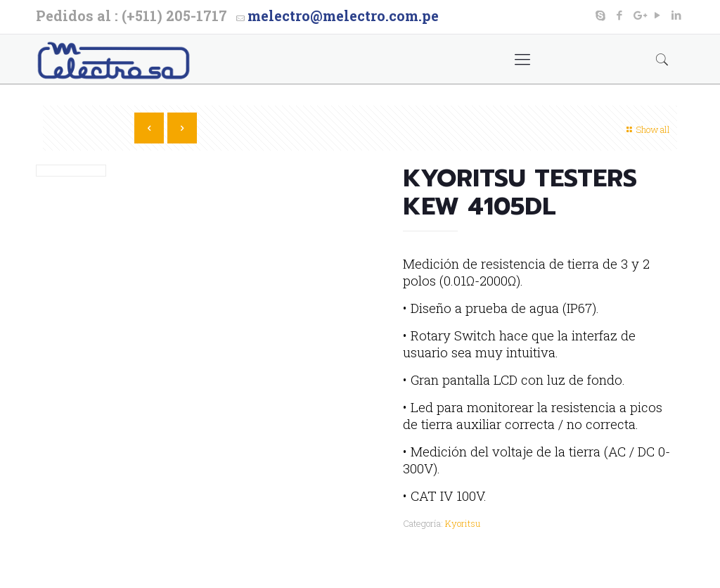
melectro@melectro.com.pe (343, 15)
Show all (647, 129)
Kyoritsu (463, 523)
